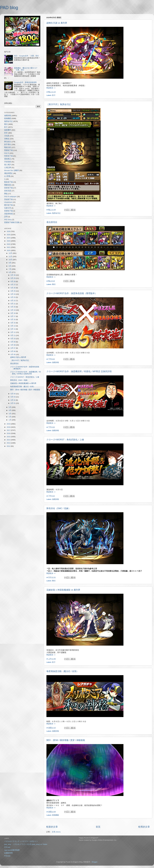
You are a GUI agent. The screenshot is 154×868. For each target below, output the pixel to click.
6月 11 (13, 335)
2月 (10, 417)
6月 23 (13, 297)
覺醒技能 (8, 185)
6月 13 (13, 329)
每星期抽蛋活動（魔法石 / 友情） (63, 671)
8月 (10, 266)
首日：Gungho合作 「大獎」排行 (26, 56)
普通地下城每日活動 (12, 222)
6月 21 (13, 304)
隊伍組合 (8, 142)
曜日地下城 (8, 205)
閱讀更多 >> (51, 88)
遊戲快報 (55, 362)
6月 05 (13, 354)
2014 (9, 440)
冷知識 (7, 136)
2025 (9, 235)
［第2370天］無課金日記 (59, 104)
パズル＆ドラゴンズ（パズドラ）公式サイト (21, 841)
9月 (10, 263)
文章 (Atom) (56, 832)
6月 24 (13, 294)
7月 (10, 269)
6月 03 (13, 397)
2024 (9, 238)
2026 (9, 231)
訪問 (6, 217)
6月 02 (13, 400)
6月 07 (13, 348)
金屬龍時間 (8, 853)
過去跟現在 (52, 222)
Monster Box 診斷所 (12, 170)
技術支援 (8, 191)
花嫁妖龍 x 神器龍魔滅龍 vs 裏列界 (63, 590)
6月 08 (13, 345)
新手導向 (8, 145)
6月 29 (13, 278)
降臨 (6, 194)
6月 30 (13, 275)
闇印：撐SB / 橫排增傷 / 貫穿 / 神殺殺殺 (66, 740)
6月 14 (13, 326)
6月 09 (13, 342)
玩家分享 (8, 208)
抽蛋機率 (8, 130)
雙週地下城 (8, 150)
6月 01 (13, 403)
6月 (10, 272)
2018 (9, 427)
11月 (11, 256)
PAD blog (9, 8)
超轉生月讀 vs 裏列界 (57, 23)
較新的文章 (52, 827)
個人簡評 (8, 165)
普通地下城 (8, 211)
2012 (9, 446)
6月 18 (13, 313)
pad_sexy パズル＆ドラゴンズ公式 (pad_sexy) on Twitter (26, 844)
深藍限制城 (8, 214)
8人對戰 (7, 176)
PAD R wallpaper (10, 197)
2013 (9, 443)
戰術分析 (8, 147)
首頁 (98, 827)
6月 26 (13, 288)
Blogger (95, 862)
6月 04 (13, 394)
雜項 (54, 284)
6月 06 (13, 351)
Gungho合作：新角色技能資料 (25, 82)
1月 (10, 420)
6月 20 (13, 307)
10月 (11, 260)
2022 (9, 244)
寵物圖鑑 (55, 815)
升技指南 (8, 162)
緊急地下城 (8, 182)
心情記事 (8, 168)
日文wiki (7, 847)
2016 (9, 433)
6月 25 (13, 291)
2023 (9, 241)
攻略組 (7, 139)
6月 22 (13, 301)
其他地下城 (8, 199)
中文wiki (7, 856)
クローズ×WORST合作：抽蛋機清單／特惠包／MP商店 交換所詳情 (79, 371)
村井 (6, 133)
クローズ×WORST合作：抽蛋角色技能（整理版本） (72, 293)
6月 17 (13, 316)
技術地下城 (8, 188)
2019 (9, 424)
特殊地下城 (8, 156)
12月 (11, 253)
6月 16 (13, 319)
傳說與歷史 (8, 173)
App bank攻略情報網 (12, 850)
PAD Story (8, 220)
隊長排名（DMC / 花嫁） (58, 508)
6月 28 (13, 281)
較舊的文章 (144, 827)
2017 (9, 430)
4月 (10, 410)
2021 (9, 247)
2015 (9, 437)
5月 (10, 407)
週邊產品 (8, 159)
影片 (54, 95)
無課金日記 (56, 213)
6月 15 (13, 323)
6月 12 (13, 332)
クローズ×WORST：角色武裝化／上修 (65, 440)
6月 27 (13, 285)
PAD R (7, 153)
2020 (9, 250)
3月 (10, 414)
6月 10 (13, 339)
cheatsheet (8, 202)
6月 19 (13, 310)
